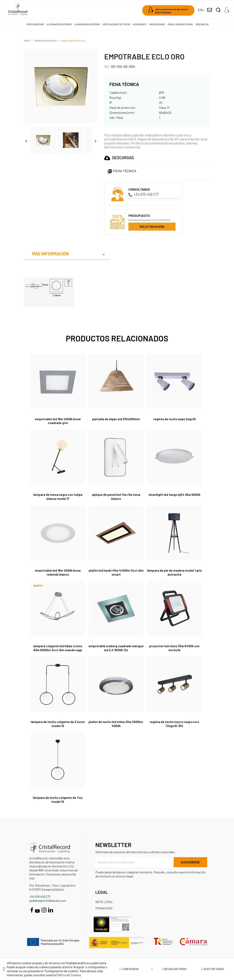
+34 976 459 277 (144, 194)
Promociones (157, 24)
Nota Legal (104, 902)
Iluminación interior (59, 24)
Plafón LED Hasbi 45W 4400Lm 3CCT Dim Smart (116, 572)
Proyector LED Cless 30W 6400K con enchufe (174, 648)
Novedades (140, 24)
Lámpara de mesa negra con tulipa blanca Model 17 (58, 496)
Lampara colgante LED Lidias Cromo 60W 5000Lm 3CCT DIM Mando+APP (58, 648)
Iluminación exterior (87, 24)
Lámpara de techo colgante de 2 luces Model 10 (58, 724)
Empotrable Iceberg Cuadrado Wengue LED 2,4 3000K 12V (116, 648)
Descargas (202, 24)
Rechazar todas (174, 969)
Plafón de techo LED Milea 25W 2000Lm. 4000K (116, 724)
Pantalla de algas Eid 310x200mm (116, 419)
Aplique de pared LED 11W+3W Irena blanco (116, 496)
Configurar (136, 969)
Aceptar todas (212, 969)
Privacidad (104, 908)
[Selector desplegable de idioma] (200, 10)
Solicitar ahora (152, 227)
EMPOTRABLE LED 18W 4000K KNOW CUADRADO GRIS (58, 421)
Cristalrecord (35, 24)
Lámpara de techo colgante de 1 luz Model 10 (58, 799)
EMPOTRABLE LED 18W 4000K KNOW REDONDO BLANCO (58, 572)
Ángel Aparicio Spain (180, 24)
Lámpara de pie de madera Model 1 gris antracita (174, 572)
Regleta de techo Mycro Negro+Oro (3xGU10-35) (174, 724)
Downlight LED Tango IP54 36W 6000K (174, 494)
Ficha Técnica (122, 171)
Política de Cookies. (69, 975)
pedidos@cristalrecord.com (48, 900)
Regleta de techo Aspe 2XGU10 (174, 419)
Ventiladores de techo (116, 24)
